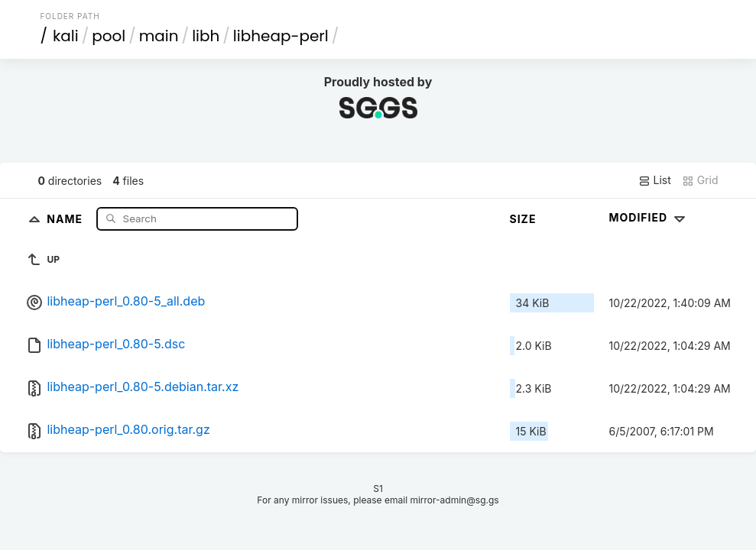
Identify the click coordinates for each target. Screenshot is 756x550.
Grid (700, 180)
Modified (649, 217)
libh (206, 36)
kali (66, 36)
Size (523, 219)
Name (66, 218)
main (159, 36)
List (655, 180)
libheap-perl (281, 36)
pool (109, 36)
